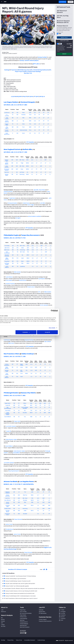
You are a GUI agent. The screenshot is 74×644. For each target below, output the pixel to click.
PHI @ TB (25, 96)
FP (39, 113)
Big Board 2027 (23, 625)
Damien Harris (7, 175)
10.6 (38, 498)
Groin (23, 133)
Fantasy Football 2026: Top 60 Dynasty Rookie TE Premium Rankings (19, 576)
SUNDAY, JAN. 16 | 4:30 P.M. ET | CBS (15, 357)
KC (19, 405)
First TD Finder (23, 612)
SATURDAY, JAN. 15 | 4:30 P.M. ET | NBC (15, 105)
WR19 (27, 163)
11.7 (38, 495)
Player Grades (23, 615)
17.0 (35, 127)
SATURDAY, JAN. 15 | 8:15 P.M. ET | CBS (15, 152)
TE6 (32, 498)
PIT (19, 403)
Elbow (25, 403)
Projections (14, 70)
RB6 (27, 367)
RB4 (30, 118)
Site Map (3, 640)
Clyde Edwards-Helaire (8, 414)
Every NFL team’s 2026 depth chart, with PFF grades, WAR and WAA (19, 584)
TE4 (30, 124)
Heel (25, 405)
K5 (30, 133)
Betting (3, 619)
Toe (25, 417)
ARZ (19, 495)
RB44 (32, 505)
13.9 (35, 121)
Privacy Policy (10, 640)
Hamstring (22, 174)
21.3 (31, 364)
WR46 (28, 261)
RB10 (27, 174)
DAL (17, 373)
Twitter (63, 610)
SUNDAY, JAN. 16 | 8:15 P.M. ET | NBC (15, 396)
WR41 (32, 511)
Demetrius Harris (8, 514)
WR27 (28, 255)
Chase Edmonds (8, 496)
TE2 (31, 410)
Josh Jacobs (7, 118)
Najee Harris (8, 403)
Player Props (23, 610)
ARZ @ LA (42, 96)
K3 (27, 172)
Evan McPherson (7, 134)
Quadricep (22, 266)
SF (17, 364)
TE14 (30, 130)
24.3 (38, 492)
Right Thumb (22, 365)
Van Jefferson (8, 500)
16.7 (36, 403)
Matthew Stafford (8, 492)
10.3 (38, 500)
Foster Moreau (7, 131)
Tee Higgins (7, 128)
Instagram (63, 612)
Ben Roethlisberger (8, 408)
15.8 (33, 250)
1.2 (38, 505)
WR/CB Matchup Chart (24, 70)
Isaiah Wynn (12, 198)
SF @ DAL (31, 96)
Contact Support (43, 619)
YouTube (63, 613)
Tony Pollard (7, 374)
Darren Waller (7, 124)
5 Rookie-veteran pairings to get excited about (14, 579)
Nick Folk (7, 172)
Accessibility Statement (30, 640)
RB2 (31, 403)
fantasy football (42, 57)
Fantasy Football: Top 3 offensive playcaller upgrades (16, 586)
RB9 (31, 417)
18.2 (32, 160)
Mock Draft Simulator (25, 627)
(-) (37, 160)
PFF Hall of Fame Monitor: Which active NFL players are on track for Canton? (20, 598)
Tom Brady (7, 246)
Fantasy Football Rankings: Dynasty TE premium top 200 (16, 581)
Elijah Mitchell (7, 368)
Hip (23, 121)
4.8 (33, 261)
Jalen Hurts (7, 248)
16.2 (36, 405)
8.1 (32, 174)
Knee (23, 113)
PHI (17, 248)
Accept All (57, 332)
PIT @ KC (36, 96)
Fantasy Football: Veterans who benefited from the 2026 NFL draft (18, 593)
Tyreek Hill (8, 405)
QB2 (28, 246)
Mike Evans (7, 250)
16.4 (31, 367)
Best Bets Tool (28, 73)
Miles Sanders (7, 259)
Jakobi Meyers (7, 163)
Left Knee (22, 172)
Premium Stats (23, 617)
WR (13, 121)
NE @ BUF (19, 96)
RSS (62, 620)
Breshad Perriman (7, 256)
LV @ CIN (13, 96)
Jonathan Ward (8, 506)
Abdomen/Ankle (23, 130)
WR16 (32, 500)
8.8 (31, 373)
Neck (22, 377)
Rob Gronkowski (7, 252)
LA (19, 492)
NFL (2, 618)
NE (17, 163)
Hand (22, 258)
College (3, 625)
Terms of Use (19, 640)
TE (13, 115)
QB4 (30, 113)
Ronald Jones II (31, 287)
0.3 (31, 377)
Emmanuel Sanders (7, 170)
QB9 (27, 364)
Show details (61, 328)
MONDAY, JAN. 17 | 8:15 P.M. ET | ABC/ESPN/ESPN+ (19, 484)
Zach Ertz (8, 498)
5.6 (38, 502)
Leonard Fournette (10, 284)
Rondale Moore (8, 511)
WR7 (31, 405)
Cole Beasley (7, 167)
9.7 (32, 169)
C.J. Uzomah (7, 115)
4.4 (33, 263)
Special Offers (42, 612)
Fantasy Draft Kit (24, 622)
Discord (63, 617)
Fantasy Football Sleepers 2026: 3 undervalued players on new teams (19, 596)
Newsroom (3, 612)
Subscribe (41, 610)
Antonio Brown (23, 280)
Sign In (71, 2)
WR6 (30, 121)
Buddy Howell (8, 509)
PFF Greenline (30, 142)
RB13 (28, 258)
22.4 (35, 113)
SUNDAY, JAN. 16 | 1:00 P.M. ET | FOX (15, 238)
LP (39, 118)
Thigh (22, 163)
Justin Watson (7, 267)
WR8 (30, 127)
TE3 (28, 252)
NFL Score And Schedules (26, 613)
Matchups (22, 620)
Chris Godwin (9, 280)
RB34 (31, 413)
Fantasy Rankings (24, 624)
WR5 (28, 250)
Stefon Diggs (7, 160)
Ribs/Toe (25, 495)
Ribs (23, 118)
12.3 (32, 163)
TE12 (30, 115)
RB (13, 118)
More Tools (64, 38)
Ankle (22, 248)
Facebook (63, 615)
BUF (17, 160)
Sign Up (64, 54)
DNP (46, 160)
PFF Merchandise (43, 613)
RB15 (28, 263)
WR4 (27, 160)
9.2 (33, 258)
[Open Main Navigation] (2, 2)
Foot (23, 127)
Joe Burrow (7, 113)
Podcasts (63, 619)
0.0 (33, 266)
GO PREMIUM (63, 2)
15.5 (36, 407)
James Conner (8, 503)
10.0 (32, 166)
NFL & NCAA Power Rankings (33, 72)
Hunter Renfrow (7, 121)
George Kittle (7, 371)
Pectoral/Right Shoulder (25, 408)
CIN (17, 113)
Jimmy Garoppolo (7, 365)
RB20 (27, 373)
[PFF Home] (5, 2)
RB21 (32, 495)
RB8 (32, 502)
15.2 (36, 410)
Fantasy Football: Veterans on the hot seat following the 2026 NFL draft (20, 591)
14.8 (31, 370)
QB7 (28, 248)
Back (22, 261)
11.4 (36, 413)
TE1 (27, 370)
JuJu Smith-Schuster (11, 426)
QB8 (32, 492)
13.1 (33, 252)
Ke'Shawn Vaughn (7, 264)
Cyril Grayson (42, 279)
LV (17, 118)
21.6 (33, 248)
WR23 (27, 166)
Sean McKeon (7, 377)
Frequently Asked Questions (45, 621)
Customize (37, 332)
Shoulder (25, 413)
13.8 (35, 124)
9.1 (36, 417)
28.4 (33, 246)
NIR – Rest (22, 160)
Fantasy (3, 621)
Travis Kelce (8, 410)
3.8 (35, 130)
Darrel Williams (8, 417)
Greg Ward (7, 261)
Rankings (7, 70)
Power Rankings (24, 619)
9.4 (35, 133)
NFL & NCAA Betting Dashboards (40, 70)
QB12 (31, 407)
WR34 (27, 169)
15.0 (35, 118)
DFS (2, 623)
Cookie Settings (41, 640)
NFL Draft (3, 626)
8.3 (32, 172)
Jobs (2, 610)
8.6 (35, 115)
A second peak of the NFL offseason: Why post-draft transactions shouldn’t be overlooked (23, 589)
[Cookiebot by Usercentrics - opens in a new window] (61, 311)
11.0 (33, 255)
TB (17, 246)
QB (13, 113)
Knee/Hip (23, 115)
